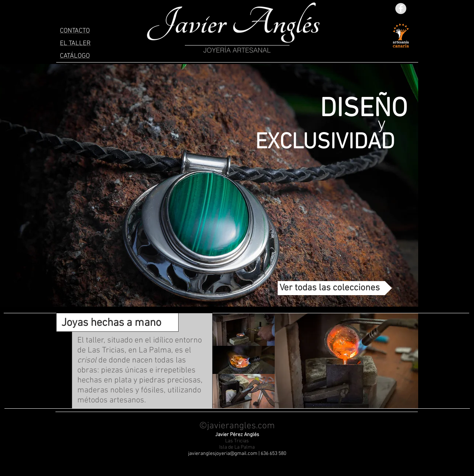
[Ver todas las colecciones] (335, 288)
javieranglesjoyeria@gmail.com (223, 454)
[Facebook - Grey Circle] (401, 9)
